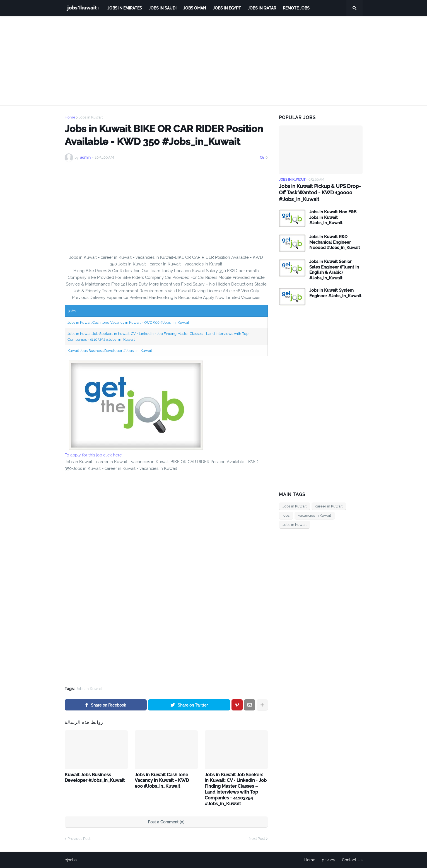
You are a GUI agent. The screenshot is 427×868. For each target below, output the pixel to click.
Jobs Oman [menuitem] (195, 8)
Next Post (257, 839)
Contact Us (352, 860)
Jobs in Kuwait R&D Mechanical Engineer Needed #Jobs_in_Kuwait (335, 242)
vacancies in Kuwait (315, 515)
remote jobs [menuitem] (296, 8)
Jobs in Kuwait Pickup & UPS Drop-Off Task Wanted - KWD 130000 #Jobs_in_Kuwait (320, 193)
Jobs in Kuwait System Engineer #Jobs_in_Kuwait (335, 293)
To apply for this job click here (93, 455)
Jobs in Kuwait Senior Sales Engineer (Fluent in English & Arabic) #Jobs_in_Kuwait (334, 270)
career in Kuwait (329, 506)
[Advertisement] (214, 61)
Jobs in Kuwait (91, 117)
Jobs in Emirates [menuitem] (125, 8)
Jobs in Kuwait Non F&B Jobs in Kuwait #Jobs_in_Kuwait (333, 217)
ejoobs (71, 860)
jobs (286, 515)
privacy (329, 860)
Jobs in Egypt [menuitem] (227, 8)
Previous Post (79, 839)
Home (70, 117)
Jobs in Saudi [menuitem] (163, 8)
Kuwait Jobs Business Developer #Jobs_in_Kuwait (110, 351)
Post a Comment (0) (166, 822)
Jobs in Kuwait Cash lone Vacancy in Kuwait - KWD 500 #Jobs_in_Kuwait (128, 322)
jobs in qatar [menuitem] (262, 8)
